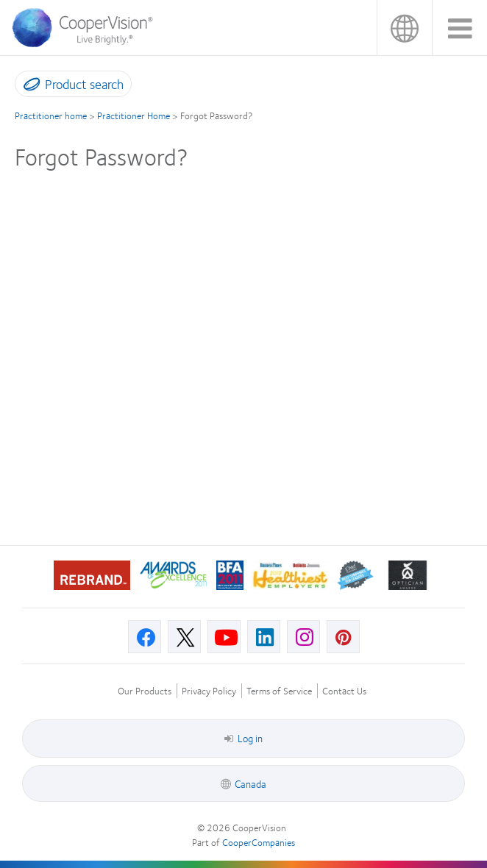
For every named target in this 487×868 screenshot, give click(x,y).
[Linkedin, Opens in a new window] (264, 637)
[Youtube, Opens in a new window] (224, 637)
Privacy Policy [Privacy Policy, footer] (209, 691)
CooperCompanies (259, 842)
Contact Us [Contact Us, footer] (344, 691)
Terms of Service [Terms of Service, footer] (279, 691)
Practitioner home (51, 115)
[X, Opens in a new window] (184, 637)
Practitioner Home (134, 115)
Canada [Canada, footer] (250, 783)
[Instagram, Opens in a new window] (303, 637)
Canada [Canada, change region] (404, 28)
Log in (243, 738)
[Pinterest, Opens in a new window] (343, 637)
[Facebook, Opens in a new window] (145, 637)
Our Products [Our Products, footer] (145, 691)
